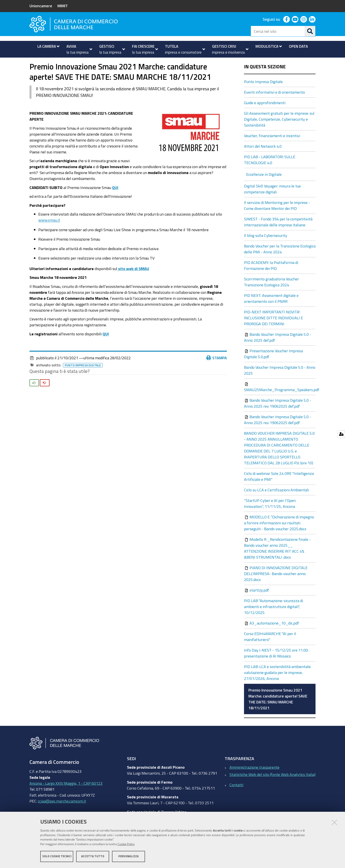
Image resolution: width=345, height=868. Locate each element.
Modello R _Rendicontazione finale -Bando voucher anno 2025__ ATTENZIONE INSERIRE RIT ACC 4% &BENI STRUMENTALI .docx (277, 561)
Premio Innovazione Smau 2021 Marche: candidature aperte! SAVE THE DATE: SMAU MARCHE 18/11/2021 (278, 711)
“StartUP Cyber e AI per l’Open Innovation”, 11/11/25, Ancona (270, 516)
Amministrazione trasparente (254, 780)
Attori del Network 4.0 (263, 159)
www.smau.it (49, 232)
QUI (115, 200)
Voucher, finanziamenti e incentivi (272, 148)
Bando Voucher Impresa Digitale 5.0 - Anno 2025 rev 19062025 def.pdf (278, 416)
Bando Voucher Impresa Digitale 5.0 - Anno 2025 (280, 383)
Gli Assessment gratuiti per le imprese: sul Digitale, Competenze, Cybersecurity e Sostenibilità (279, 132)
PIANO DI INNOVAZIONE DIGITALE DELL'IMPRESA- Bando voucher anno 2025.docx (276, 586)
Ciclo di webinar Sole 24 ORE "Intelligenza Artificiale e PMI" (279, 489)
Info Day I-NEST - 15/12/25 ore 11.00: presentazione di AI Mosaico (276, 666)
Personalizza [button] (128, 856)
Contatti (236, 797)
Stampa (217, 370)
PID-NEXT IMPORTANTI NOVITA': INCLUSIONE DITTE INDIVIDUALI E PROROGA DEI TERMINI (273, 330)
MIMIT (63, 6)
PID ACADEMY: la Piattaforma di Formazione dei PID (271, 278)
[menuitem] (47, 46)
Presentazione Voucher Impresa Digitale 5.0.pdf (273, 366)
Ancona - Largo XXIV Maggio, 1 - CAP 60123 (66, 795)
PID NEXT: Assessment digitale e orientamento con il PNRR (271, 311)
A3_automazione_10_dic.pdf (272, 636)
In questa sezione (265, 79)
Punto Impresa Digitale (105, 62)
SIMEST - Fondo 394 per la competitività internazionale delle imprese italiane (278, 234)
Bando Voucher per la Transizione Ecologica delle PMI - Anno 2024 (280, 261)
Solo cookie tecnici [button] (57, 856)
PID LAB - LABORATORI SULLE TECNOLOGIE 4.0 (270, 172)
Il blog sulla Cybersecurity (266, 248)
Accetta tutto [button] (93, 856)
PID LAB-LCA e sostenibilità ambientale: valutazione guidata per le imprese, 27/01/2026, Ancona (278, 685)
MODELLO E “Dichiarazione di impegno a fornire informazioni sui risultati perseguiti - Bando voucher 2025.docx (279, 535)
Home (32, 62)
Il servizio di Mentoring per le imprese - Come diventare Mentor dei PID (277, 218)
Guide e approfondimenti (265, 115)
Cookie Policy (126, 844)
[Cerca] (310, 31)
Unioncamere (41, 6)
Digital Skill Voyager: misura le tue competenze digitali (272, 201)
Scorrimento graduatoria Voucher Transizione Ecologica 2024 (272, 294)
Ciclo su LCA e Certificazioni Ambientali (276, 502)
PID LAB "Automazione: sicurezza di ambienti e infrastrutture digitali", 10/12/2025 (273, 619)
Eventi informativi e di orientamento (274, 105)
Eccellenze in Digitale (264, 187)
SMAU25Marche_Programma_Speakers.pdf (280, 399)
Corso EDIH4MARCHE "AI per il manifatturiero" (270, 649)
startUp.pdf (257, 603)
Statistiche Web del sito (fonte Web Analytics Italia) (273, 787)
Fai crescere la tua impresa (59, 62)
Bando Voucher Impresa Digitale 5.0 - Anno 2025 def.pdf (278, 350)
